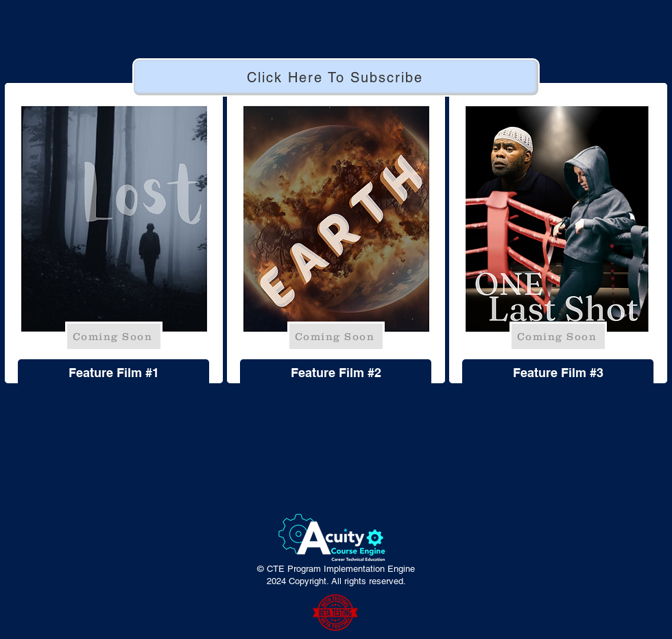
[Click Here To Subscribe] (336, 77)
